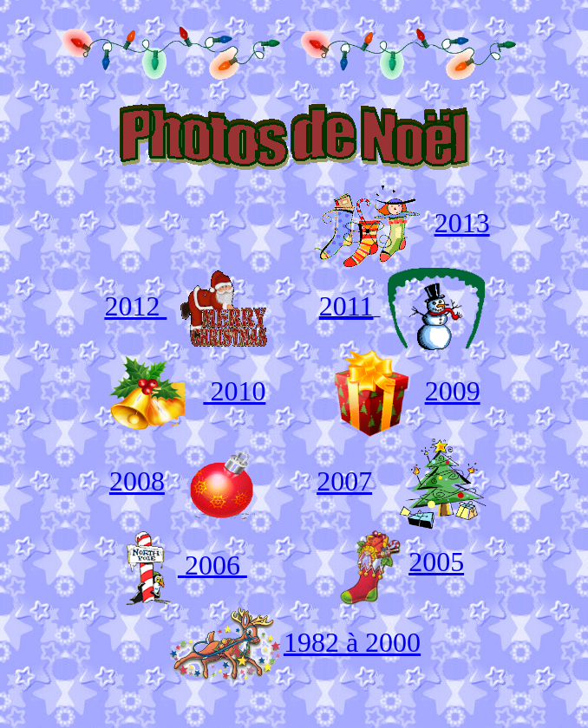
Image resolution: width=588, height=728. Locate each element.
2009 (453, 391)
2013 (462, 223)
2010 (234, 391)
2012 (135, 306)
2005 (436, 562)
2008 (137, 481)
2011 (346, 306)
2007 (344, 481)
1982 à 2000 (352, 642)
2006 (216, 564)
